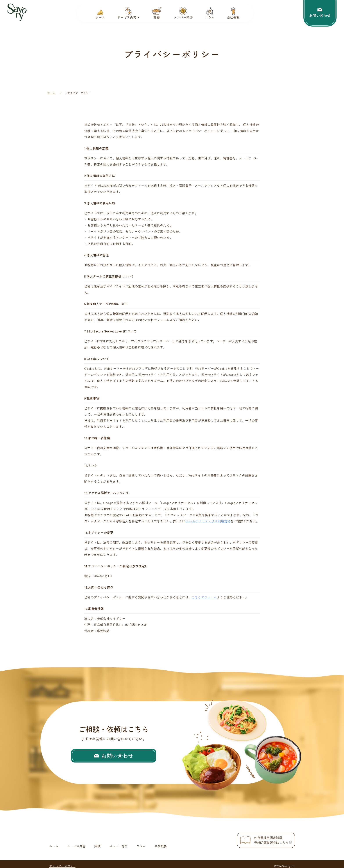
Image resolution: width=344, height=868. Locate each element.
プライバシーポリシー (62, 862)
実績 (97, 842)
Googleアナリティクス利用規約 (208, 521)
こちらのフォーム (204, 597)
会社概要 (161, 842)
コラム (141, 842)
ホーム (51, 93)
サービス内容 (76, 842)
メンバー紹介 (118, 842)
